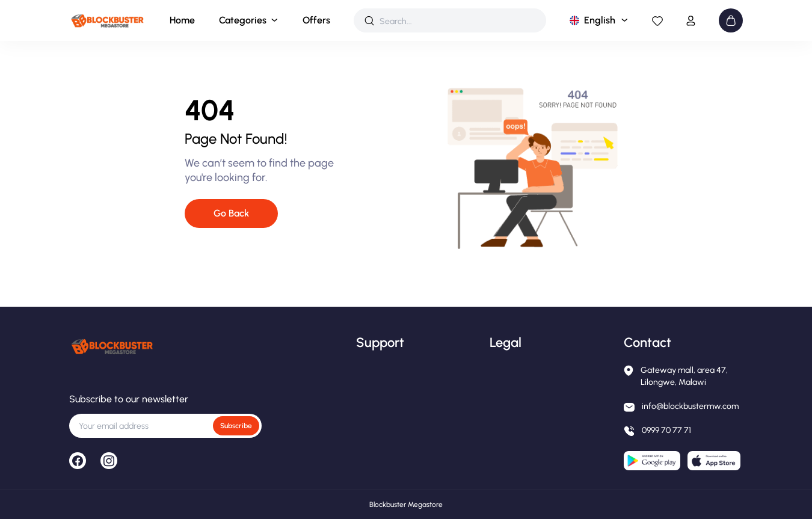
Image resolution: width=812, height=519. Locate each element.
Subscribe (236, 426)
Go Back (231, 213)
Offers (316, 20)
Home (182, 20)
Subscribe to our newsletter (129, 399)
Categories (243, 20)
